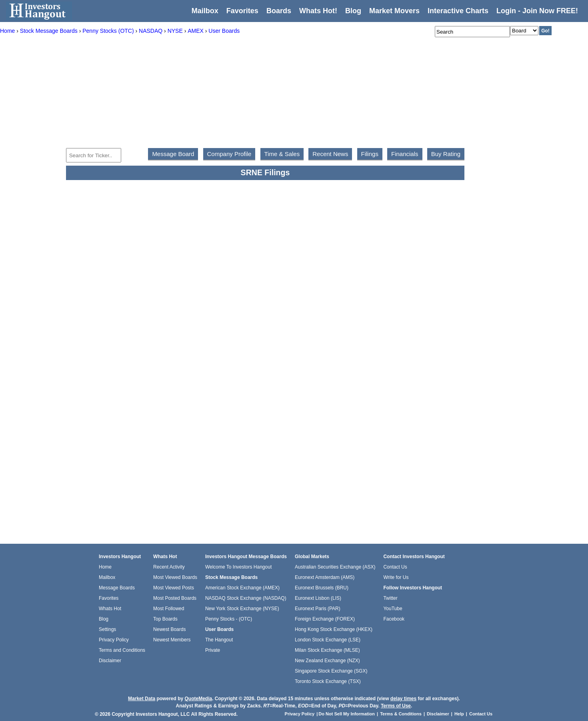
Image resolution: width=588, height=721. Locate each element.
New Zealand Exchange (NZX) (327, 661)
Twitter (390, 598)
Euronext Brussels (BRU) (322, 588)
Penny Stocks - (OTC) (229, 619)
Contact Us (395, 567)
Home (105, 567)
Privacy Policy (114, 640)
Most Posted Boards (175, 598)
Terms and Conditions (122, 650)
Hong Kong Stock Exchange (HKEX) (334, 629)
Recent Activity (169, 567)
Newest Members (172, 640)
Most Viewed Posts (174, 588)
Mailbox (205, 11)
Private (213, 650)
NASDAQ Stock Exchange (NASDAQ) (246, 598)
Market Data (142, 699)
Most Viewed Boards (175, 577)
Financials (405, 154)
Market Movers (394, 11)
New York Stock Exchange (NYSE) (242, 609)
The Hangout (219, 640)
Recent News (330, 154)
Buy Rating (446, 154)
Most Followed (169, 609)
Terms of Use (396, 706)
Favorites (242, 11)
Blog (104, 619)
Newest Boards (169, 629)
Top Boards (165, 619)
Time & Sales (282, 154)
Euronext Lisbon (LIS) (318, 598)
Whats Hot (110, 609)
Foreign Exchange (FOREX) (325, 619)
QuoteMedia (198, 699)
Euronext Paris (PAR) (318, 609)
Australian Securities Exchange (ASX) (335, 567)
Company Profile (229, 154)
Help (459, 714)
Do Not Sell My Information (347, 714)
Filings (370, 154)
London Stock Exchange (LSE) (328, 640)
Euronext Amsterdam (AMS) (325, 577)
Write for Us (396, 577)
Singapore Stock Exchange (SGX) (331, 671)
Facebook (394, 619)
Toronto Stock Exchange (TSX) (328, 681)
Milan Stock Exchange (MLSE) (327, 650)
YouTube (393, 609)
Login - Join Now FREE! (537, 11)
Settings (107, 629)
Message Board (173, 154)
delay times (403, 699)
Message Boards (117, 588)
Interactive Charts (458, 11)
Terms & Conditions (401, 714)
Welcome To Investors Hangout (238, 567)
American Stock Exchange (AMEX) (242, 588)
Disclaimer (110, 661)
